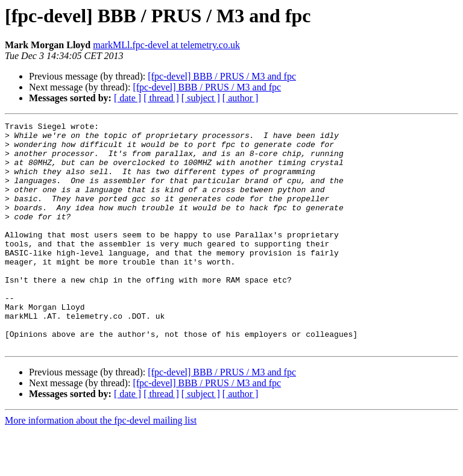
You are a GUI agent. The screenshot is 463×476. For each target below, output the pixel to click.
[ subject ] (201, 98)
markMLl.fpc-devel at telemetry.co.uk (166, 45)
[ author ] (241, 98)
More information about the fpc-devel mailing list (101, 465)
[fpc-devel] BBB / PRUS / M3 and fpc (222, 76)
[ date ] (128, 98)
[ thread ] (161, 98)
